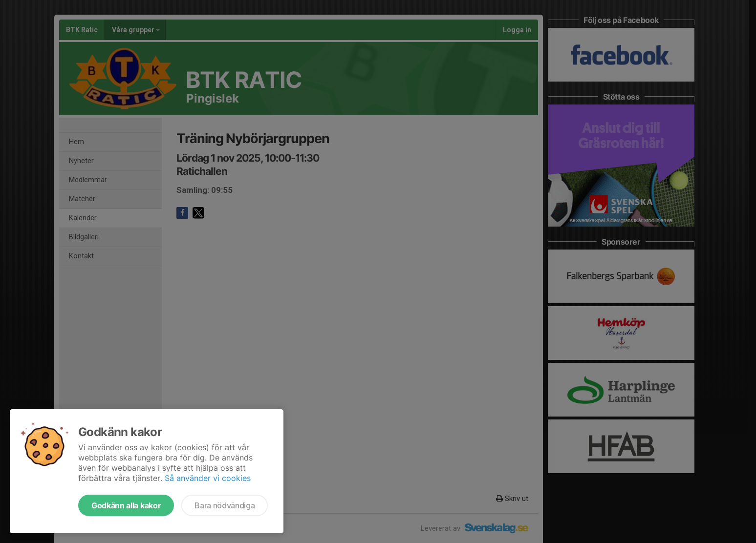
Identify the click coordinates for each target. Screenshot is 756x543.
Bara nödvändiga (225, 505)
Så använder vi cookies (208, 478)
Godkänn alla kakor (126, 505)
